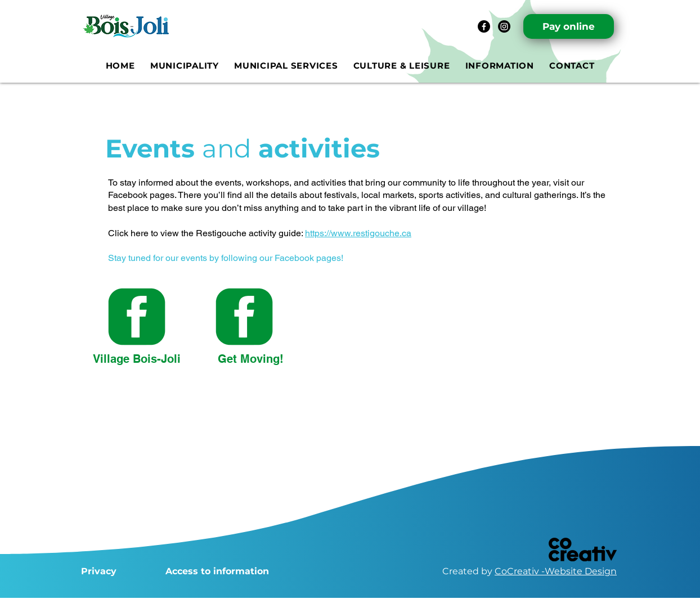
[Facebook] (484, 26)
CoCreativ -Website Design (556, 571)
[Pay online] (569, 26)
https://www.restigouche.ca (358, 233)
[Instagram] (504, 26)
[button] (184, 66)
